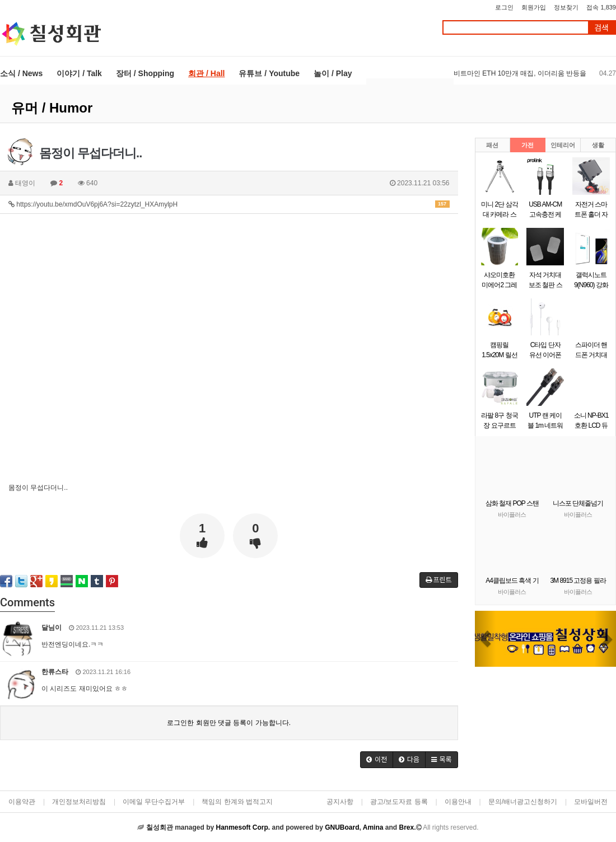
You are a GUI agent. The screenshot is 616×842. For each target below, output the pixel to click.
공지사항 (340, 802)
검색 (601, 28)
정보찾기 (566, 7)
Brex (406, 827)
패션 (492, 145)
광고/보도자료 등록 (399, 802)
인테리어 (563, 145)
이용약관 (22, 802)
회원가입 (534, 7)
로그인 (504, 7)
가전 (528, 145)
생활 (598, 145)
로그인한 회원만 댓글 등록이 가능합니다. (229, 723)
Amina (373, 827)
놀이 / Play (333, 73)
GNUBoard (342, 827)
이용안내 (458, 802)
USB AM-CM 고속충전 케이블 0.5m (545, 214)
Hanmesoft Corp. (243, 827)
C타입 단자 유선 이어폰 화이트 (545, 355)
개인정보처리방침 (79, 802)
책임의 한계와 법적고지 (237, 802)
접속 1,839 (601, 7)
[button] (486, 639)
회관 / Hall (206, 73)
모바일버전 (591, 802)
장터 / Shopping (145, 73)
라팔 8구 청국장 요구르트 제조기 (499, 425)
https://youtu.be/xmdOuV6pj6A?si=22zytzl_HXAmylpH (229, 204)
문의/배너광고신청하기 (523, 802)
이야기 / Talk (79, 73)
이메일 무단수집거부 (154, 802)
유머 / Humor (52, 108)
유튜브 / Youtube (269, 73)
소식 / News (21, 73)
